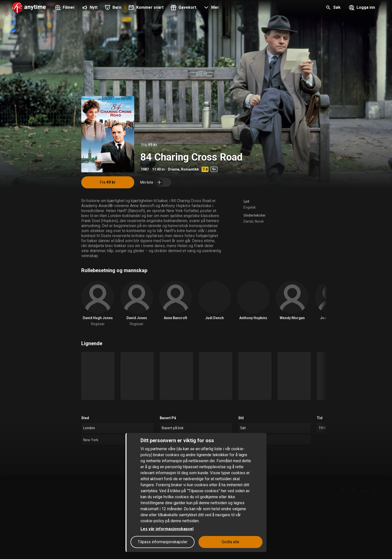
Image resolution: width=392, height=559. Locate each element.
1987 (145, 169)
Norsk (259, 221)
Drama (174, 169)
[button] (211, 8)
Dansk (248, 221)
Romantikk (190, 169)
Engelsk (250, 207)
